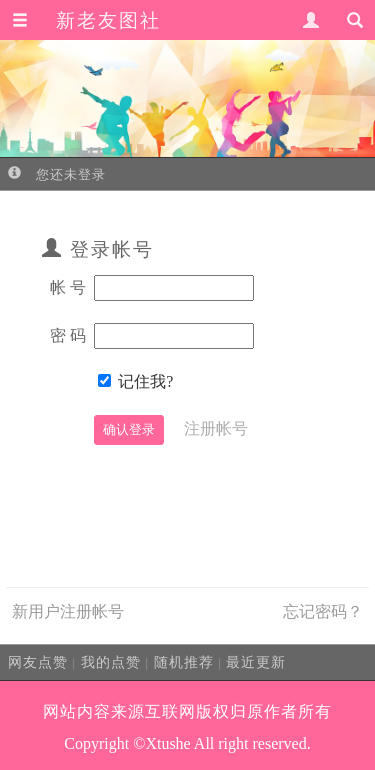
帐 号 (68, 287)
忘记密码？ (323, 611)
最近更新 (256, 662)
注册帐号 (216, 428)
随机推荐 (184, 662)
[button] (20, 21)
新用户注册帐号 (68, 611)
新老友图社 (108, 20)
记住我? (145, 381)
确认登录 (129, 429)
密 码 (68, 335)
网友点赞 (38, 662)
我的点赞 (111, 662)
